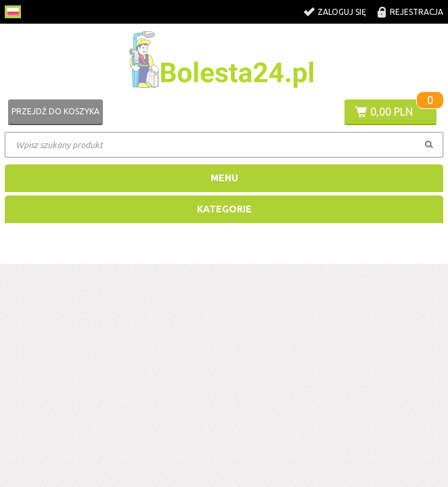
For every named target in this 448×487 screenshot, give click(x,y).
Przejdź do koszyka (55, 111)
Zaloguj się (342, 12)
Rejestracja (417, 12)
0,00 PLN (391, 112)
